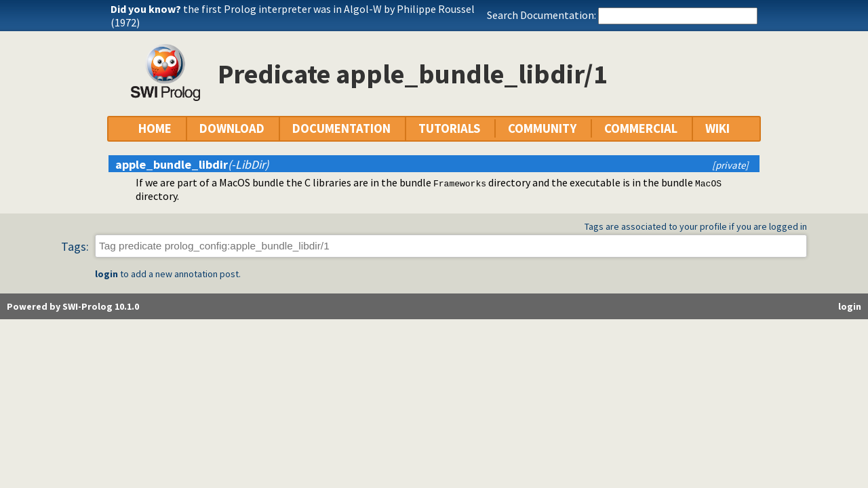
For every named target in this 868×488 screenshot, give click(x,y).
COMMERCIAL (641, 128)
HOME (155, 128)
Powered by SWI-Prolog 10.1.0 (73, 306)
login (106, 274)
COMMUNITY (542, 128)
